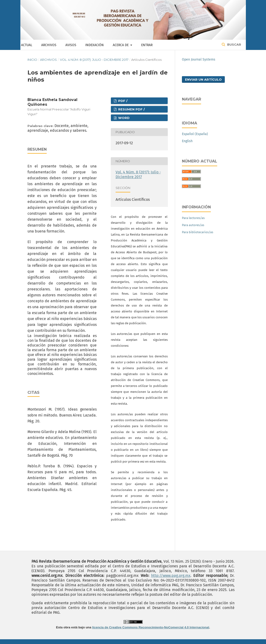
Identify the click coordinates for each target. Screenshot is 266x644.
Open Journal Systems (199, 59)
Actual (27, 45)
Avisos (71, 45)
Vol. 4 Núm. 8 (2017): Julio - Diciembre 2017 (94, 60)
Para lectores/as (193, 218)
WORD (123, 118)
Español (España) (195, 134)
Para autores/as (193, 225)
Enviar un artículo (203, 79)
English (187, 141)
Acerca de (121, 45)
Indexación (95, 45)
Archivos (49, 45)
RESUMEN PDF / (131, 109)
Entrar (147, 45)
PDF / (122, 101)
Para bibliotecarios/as (198, 232)
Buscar (234, 44)
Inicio (32, 60)
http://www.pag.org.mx (171, 576)
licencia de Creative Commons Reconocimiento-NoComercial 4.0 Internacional (151, 627)
